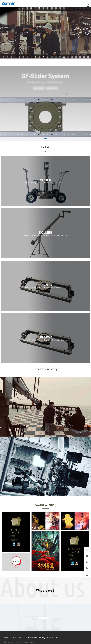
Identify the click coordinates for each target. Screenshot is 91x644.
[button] (44, 56)
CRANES (46, 285)
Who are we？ (45, 590)
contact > (46, 617)
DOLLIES (45, 232)
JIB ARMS (46, 337)
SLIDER (46, 180)
